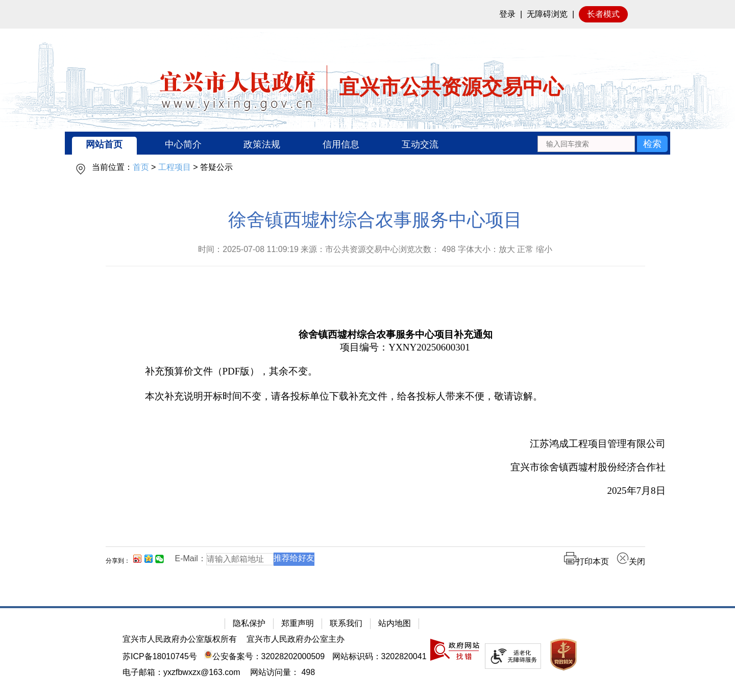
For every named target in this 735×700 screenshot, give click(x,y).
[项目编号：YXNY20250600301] (396, 347)
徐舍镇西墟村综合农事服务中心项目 (375, 220)
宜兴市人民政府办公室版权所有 (180, 639)
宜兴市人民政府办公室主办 (296, 639)
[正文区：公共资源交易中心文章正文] (375, 396)
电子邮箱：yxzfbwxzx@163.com (181, 672)
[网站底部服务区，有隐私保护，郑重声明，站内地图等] (367, 653)
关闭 (631, 561)
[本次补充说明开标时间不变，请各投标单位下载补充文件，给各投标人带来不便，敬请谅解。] (396, 397)
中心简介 (183, 144)
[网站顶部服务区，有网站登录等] (367, 14)
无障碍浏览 (547, 14)
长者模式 (603, 14)
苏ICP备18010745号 (160, 656)
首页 (141, 167)
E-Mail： (191, 558)
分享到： (118, 561)
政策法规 (262, 144)
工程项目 (175, 167)
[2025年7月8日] (396, 491)
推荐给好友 (294, 558)
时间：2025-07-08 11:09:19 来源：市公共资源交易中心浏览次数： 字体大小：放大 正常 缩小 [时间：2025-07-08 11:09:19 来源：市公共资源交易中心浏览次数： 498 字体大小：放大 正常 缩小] (375, 249)
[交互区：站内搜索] (603, 143)
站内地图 (395, 623)
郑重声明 (298, 623)
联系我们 (346, 623)
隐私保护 (249, 623)
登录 (507, 14)
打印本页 (586, 561)
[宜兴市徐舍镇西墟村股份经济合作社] (396, 467)
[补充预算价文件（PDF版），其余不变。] (396, 372)
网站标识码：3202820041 (379, 656)
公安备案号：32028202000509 (264, 656)
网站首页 (104, 144)
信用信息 (341, 144)
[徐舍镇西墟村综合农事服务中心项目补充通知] (396, 333)
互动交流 (420, 144)
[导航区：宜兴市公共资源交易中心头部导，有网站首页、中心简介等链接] (367, 143)
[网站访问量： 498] (283, 672)
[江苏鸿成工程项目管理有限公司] (396, 444)
